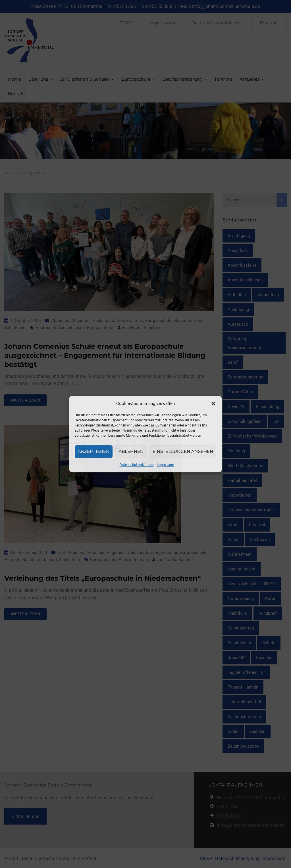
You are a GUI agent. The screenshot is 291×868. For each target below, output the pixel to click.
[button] (213, 403)
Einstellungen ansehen (183, 451)
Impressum (166, 465)
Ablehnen (131, 451)
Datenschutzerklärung (137, 465)
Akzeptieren (94, 451)
